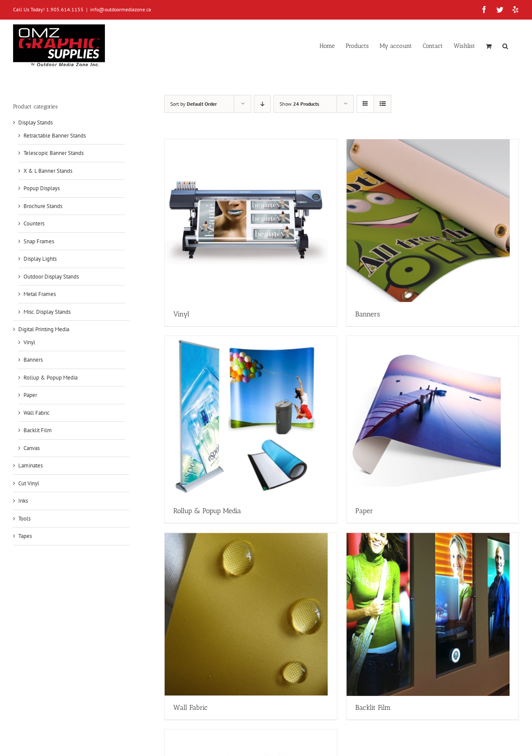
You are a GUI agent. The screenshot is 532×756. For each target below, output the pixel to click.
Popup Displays (42, 188)
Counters (34, 223)
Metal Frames (40, 294)
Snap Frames (39, 241)
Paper (30, 395)
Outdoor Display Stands (51, 277)
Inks (23, 501)
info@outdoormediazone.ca (121, 9)
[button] (505, 45)
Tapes (25, 536)
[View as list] (382, 104)
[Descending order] (262, 104)
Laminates (30, 465)
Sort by (194, 104)
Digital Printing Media (44, 329)
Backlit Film (38, 430)
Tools (24, 519)
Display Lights (40, 259)
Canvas (32, 448)
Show (299, 104)
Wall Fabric (37, 413)
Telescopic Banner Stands (54, 153)
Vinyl (29, 342)
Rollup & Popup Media (51, 378)
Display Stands (35, 123)
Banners (33, 360)
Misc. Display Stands (47, 312)
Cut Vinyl (29, 483)
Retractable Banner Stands (55, 136)
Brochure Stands (43, 206)
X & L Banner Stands (48, 171)
